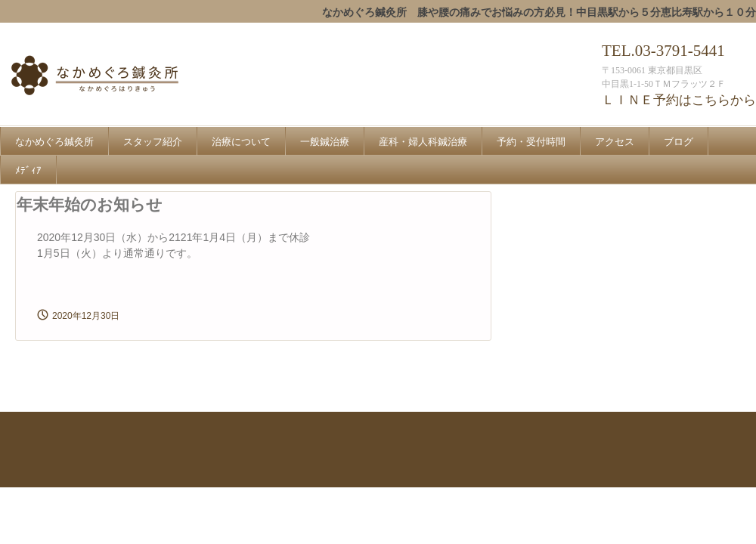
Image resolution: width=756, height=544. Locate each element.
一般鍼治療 (325, 142)
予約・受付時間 (531, 142)
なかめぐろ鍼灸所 (128, 77)
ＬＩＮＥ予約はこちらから (679, 100)
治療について (241, 142)
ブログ (679, 142)
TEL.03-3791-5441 (663, 51)
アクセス (615, 142)
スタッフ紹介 (153, 142)
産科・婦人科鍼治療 (423, 142)
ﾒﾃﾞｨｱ (28, 170)
